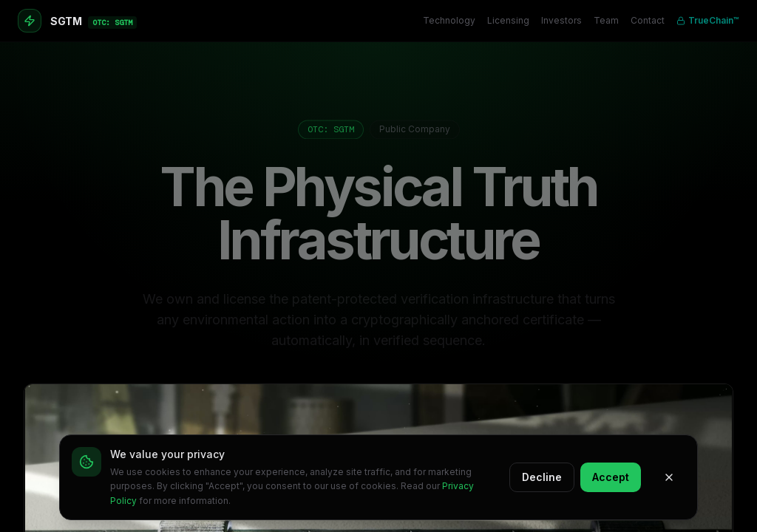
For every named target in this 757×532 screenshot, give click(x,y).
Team (606, 20)
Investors (561, 20)
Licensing (508, 20)
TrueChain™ (708, 20)
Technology (449, 20)
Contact (648, 20)
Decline (542, 477)
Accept (611, 477)
